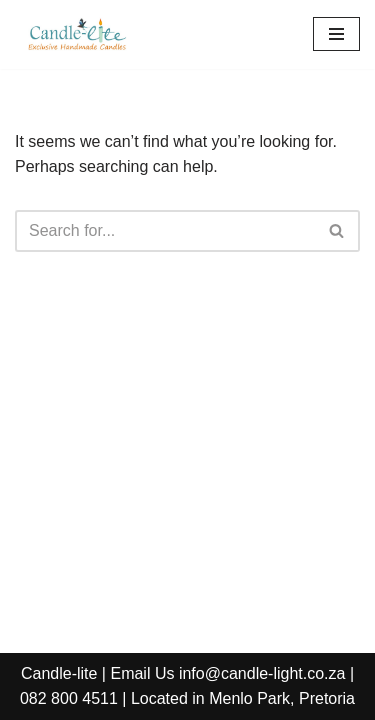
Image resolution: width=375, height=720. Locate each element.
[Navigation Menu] (336, 34)
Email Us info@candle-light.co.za (227, 673)
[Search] (165, 231)
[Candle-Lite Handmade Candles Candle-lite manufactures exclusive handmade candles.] (75, 34)
